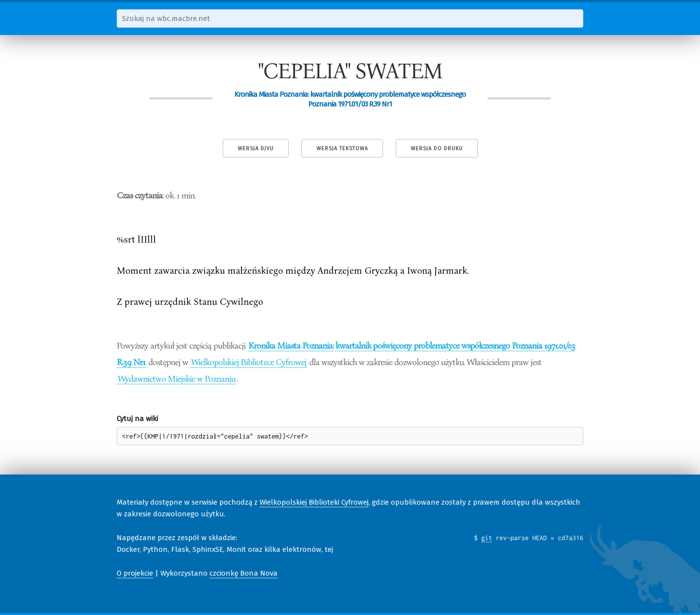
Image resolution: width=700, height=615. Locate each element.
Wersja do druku (437, 149)
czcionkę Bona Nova (244, 573)
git (487, 538)
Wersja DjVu (256, 149)
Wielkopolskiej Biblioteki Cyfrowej (314, 502)
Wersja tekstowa (342, 149)
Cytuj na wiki (137, 419)
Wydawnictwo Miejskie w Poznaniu (176, 378)
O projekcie (135, 573)
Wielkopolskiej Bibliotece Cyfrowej (249, 362)
